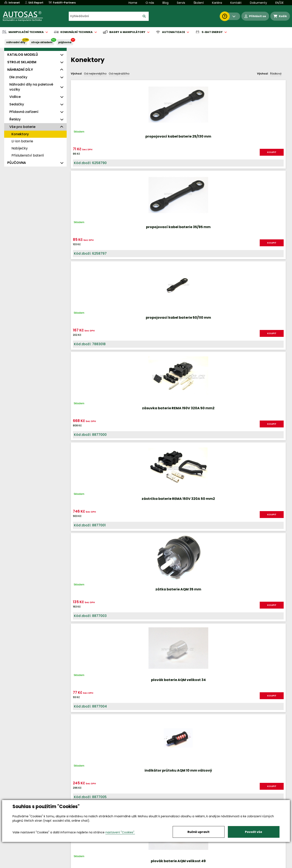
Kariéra (217, 3)
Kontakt (236, 3)
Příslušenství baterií (28, 155)
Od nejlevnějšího (95, 74)
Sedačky (17, 104)
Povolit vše (254, 832)
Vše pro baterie (22, 127)
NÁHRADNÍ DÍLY (16, 42)
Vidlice (15, 97)
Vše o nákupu (36, 865)
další (277, 630)
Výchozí (76, 74)
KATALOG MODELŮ (23, 55)
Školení (199, 3)
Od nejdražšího (119, 74)
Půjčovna (153, 865)
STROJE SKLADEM (42, 42)
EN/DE (280, 3)
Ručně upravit (198, 832)
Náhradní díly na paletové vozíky (31, 87)
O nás (150, 3)
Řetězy (15, 119)
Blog (165, 3)
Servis (181, 3)
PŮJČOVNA (65, 42)
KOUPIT (109, 152)
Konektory (20, 134)
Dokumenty (258, 3)
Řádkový (276, 74)
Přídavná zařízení (24, 112)
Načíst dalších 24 (177, 646)
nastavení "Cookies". (120, 832)
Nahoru (78, 626)
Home (133, 3)
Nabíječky (20, 148)
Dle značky (18, 77)
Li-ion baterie (22, 141)
